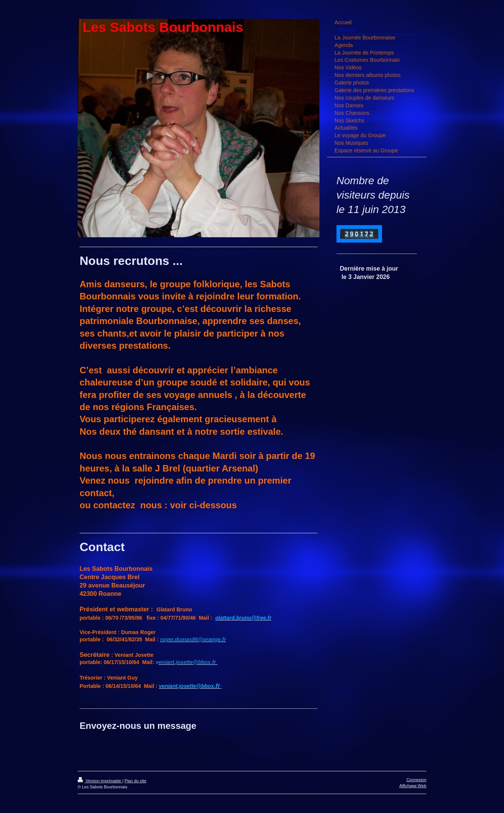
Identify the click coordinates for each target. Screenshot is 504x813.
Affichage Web (413, 786)
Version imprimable (100, 781)
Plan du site (135, 781)
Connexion (416, 780)
